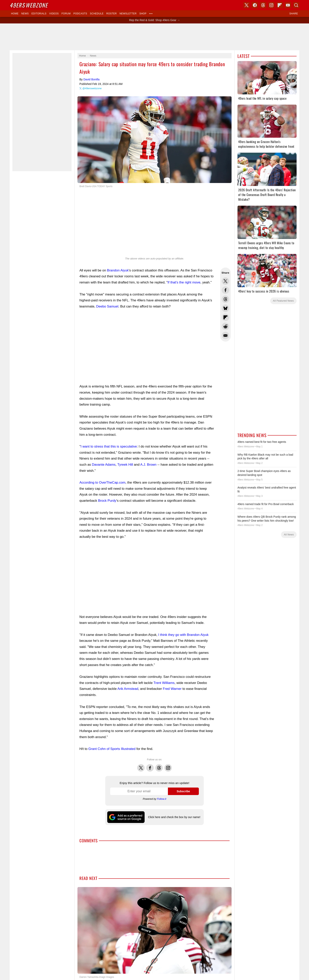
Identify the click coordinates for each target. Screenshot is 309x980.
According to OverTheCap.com (102, 483)
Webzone (29, 5)
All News (289, 535)
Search (296, 5)
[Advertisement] (154, 37)
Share (294, 14)
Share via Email (225, 335)
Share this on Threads (225, 299)
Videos (54, 14)
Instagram (168, 766)
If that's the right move (184, 282)
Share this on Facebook (225, 290)
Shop (143, 14)
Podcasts (80, 14)
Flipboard (280, 5)
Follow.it (162, 799)
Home (15, 14)
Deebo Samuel (107, 306)
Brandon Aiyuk (118, 270)
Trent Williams (164, 683)
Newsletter (128, 14)
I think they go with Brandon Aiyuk (183, 635)
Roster (111, 14)
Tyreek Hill (125, 465)
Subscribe (183, 791)
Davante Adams (104, 465)
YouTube (288, 5)
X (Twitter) (247, 5)
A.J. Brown (148, 465)
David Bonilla (91, 79)
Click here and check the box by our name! (174, 817)
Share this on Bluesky (225, 308)
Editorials (39, 14)
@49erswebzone (92, 88)
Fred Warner (172, 689)
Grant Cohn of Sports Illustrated (112, 749)
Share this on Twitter (225, 281)
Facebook (150, 766)
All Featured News (283, 301)
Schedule (97, 14)
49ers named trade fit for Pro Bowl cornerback (266, 504)
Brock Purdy (107, 501)
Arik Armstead (128, 689)
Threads (159, 766)
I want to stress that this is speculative (109, 446)
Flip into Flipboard (225, 317)
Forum (66, 14)
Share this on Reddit (225, 326)
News (25, 14)
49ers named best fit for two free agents (262, 442)
